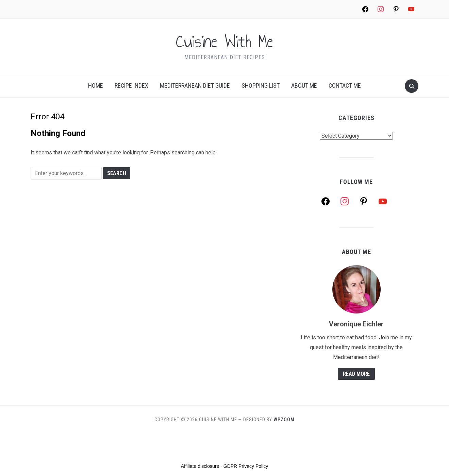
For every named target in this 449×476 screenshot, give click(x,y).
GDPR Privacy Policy (246, 466)
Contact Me (345, 86)
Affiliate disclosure (200, 466)
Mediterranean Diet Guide (195, 86)
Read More (356, 374)
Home (96, 86)
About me (304, 86)
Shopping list (261, 86)
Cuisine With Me (224, 42)
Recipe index (131, 86)
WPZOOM (284, 420)
